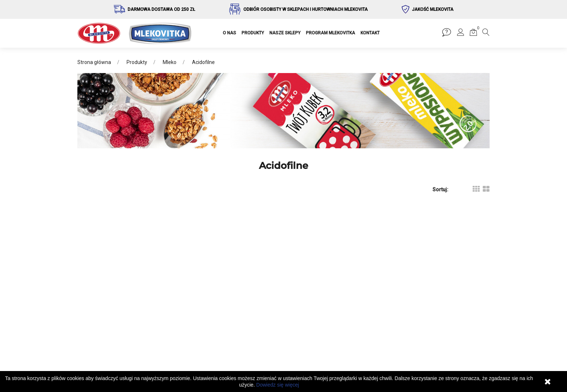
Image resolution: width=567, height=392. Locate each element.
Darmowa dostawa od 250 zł (161, 9)
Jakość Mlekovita (433, 9)
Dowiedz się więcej (278, 385)
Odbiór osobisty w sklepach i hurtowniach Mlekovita (306, 9)
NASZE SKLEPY (285, 33)
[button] (461, 34)
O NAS (229, 33)
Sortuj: (440, 189)
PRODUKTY (253, 33)
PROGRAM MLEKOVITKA (331, 33)
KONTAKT (370, 33)
